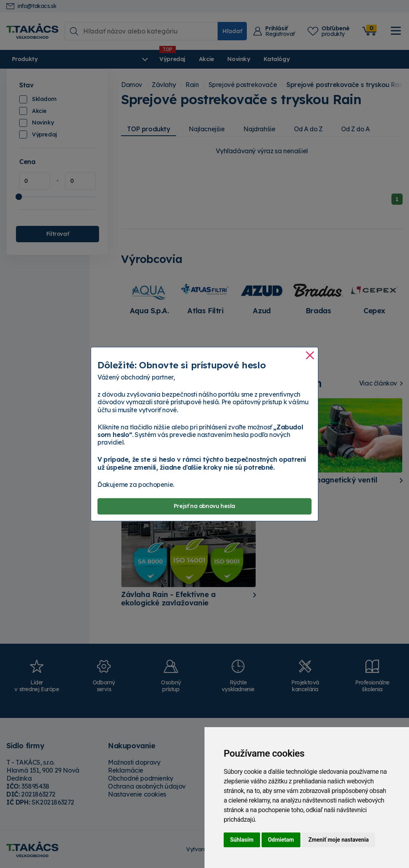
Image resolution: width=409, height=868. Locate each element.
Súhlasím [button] (242, 840)
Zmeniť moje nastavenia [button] (339, 840)
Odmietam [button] (281, 840)
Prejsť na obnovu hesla (204, 506)
